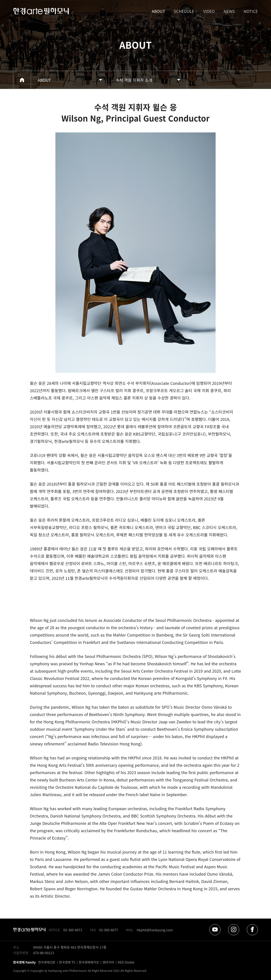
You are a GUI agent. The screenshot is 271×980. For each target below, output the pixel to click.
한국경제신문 (47, 962)
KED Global (126, 962)
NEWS (229, 11)
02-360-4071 (73, 930)
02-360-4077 (108, 930)
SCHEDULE (184, 11)
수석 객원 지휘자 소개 (134, 80)
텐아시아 (108, 962)
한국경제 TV (67, 962)
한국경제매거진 (89, 962)
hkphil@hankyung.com (155, 930)
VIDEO (209, 11)
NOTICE (251, 11)
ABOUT (158, 11)
